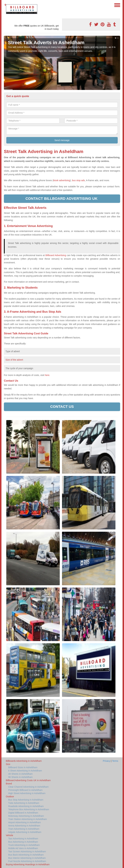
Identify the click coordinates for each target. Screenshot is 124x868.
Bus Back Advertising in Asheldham (26, 855)
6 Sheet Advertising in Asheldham (25, 771)
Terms (115, 761)
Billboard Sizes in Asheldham (23, 767)
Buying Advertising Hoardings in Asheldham (28, 864)
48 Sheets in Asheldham (20, 774)
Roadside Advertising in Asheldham (26, 806)
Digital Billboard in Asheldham (23, 813)
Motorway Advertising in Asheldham (26, 816)
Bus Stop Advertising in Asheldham (26, 800)
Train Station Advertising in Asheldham (28, 819)
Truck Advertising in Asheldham (24, 845)
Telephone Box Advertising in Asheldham (29, 809)
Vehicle (9, 835)
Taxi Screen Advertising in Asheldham (27, 852)
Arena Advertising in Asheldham (24, 826)
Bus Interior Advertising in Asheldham (27, 858)
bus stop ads (78, 180)
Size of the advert (14, 360)
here (47, 375)
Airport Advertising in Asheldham (25, 822)
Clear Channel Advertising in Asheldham (28, 787)
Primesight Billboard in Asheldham (25, 790)
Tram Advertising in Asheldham (24, 829)
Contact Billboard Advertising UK (62, 199)
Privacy (107, 761)
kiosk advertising (62, 180)
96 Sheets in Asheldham (20, 777)
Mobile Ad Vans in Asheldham (23, 848)
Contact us (62, 407)
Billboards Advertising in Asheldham (24, 761)
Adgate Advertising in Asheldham (25, 832)
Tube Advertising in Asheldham (24, 803)
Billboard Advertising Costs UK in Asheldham (28, 780)
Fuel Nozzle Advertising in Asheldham (27, 861)
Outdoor (10, 797)
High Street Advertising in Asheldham (27, 793)
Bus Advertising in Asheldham (23, 842)
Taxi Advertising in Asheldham (23, 839)
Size (8, 764)
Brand (9, 784)
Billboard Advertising (56, 255)
